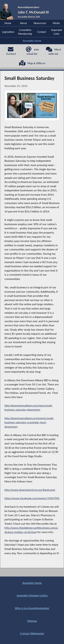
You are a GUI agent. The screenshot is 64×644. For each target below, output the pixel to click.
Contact (42, 32)
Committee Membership (25, 32)
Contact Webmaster (32, 633)
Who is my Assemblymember (32, 608)
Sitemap (32, 621)
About (23, 23)
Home (8, 23)
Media (56, 23)
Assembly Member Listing (32, 595)
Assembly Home (32, 41)
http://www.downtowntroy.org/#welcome (30, 490)
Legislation (8, 32)
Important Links (57, 32)
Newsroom (40, 23)
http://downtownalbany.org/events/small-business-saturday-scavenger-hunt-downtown (29, 422)
